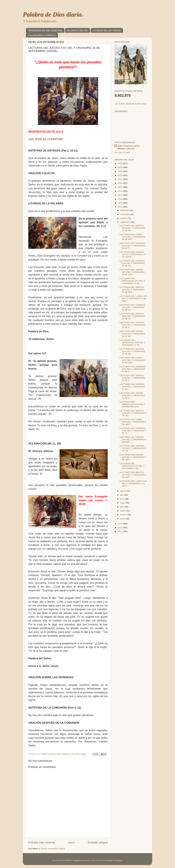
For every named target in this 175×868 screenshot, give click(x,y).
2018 (120, 191)
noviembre (125, 214)
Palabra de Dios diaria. (53, 14)
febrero (124, 515)
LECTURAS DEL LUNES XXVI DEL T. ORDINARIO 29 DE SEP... (132, 237)
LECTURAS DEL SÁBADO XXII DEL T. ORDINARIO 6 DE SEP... (133, 440)
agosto (123, 491)
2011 (120, 531)
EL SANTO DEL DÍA (78, 30)
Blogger (119, 860)
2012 (120, 528)
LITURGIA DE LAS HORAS (107, 30)
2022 (120, 175)
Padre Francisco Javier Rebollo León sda (129, 147)
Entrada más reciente (42, 842)
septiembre (125, 222)
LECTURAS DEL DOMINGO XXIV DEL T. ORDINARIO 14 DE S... (133, 369)
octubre (124, 218)
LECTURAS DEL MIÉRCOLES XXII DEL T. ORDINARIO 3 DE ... (132, 466)
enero (123, 519)
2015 (120, 203)
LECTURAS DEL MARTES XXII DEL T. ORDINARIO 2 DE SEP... (133, 475)
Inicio (71, 842)
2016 (120, 199)
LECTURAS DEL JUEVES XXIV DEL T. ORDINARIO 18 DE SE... (132, 334)
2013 (120, 524)
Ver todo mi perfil (122, 152)
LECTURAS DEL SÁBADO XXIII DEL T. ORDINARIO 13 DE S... (132, 378)
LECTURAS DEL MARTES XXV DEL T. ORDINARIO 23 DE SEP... (132, 290)
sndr (93, 860)
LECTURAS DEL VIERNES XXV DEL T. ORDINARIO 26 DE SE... (132, 263)
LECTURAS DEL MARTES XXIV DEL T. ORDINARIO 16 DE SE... (132, 351)
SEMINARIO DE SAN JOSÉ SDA (45, 30)
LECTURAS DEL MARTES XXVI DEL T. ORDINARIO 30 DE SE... (132, 228)
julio (122, 495)
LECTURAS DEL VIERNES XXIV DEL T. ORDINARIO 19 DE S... (132, 325)
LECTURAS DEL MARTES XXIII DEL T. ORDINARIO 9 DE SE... (133, 413)
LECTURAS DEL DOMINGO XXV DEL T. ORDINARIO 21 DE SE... (133, 307)
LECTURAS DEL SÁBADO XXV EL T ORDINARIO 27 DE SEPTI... (133, 254)
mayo (123, 503)
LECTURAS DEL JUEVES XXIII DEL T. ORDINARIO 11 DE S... (132, 395)
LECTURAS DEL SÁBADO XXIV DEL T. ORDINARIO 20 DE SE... (132, 316)
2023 (120, 171)
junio (123, 499)
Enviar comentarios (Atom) (53, 849)
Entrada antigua (98, 842)
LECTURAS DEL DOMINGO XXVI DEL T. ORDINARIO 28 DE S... (133, 246)
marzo (123, 511)
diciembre (125, 210)
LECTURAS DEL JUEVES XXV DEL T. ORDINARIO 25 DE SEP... (132, 272)
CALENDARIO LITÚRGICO (42, 35)
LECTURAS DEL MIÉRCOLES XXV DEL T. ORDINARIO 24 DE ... (132, 281)
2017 (120, 195)
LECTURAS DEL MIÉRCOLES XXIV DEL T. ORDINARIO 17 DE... (133, 343)
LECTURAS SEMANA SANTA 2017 (131, 104)
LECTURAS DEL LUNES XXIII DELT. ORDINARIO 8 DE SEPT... (133, 422)
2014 (120, 207)
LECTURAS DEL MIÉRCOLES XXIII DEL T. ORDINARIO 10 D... (133, 404)
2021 (120, 179)
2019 (120, 187)
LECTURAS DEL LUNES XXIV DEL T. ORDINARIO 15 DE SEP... (132, 360)
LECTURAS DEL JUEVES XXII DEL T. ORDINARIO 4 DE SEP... (133, 457)
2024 (120, 167)
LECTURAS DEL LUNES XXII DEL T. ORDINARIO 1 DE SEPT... (133, 484)
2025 (120, 163)
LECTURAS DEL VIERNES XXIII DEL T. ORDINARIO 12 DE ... (132, 387)
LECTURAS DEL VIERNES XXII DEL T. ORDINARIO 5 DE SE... (133, 448)
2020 (120, 183)
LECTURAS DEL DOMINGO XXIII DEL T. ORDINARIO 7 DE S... (133, 431)
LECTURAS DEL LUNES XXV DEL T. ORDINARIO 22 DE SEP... (133, 299)
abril (122, 507)
